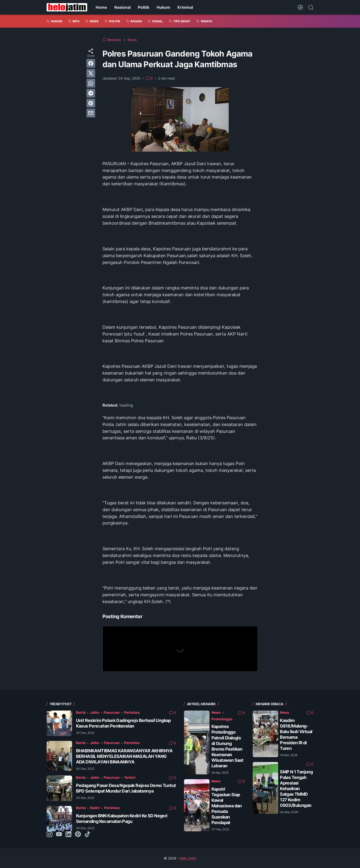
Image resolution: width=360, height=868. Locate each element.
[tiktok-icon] (87, 835)
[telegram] (91, 93)
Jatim (95, 712)
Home (101, 7)
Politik (144, 7)
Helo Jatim (188, 858)
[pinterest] (91, 103)
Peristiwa (132, 712)
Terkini (130, 777)
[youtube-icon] (59, 835)
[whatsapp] (91, 83)
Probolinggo (222, 719)
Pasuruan (112, 712)
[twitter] (91, 73)
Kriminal (185, 7)
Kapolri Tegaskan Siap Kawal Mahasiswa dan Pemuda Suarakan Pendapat (227, 806)
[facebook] (91, 63)
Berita (81, 712)
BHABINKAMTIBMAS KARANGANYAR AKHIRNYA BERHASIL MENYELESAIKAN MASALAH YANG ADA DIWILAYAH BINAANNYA (124, 756)
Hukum (163, 7)
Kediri (95, 808)
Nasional (122, 7)
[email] (91, 113)
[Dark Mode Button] (300, 7)
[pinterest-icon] (78, 835)
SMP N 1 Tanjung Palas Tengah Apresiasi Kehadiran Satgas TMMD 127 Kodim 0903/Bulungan (296, 789)
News (216, 712)
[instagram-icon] (50, 835)
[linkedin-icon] (68, 835)
